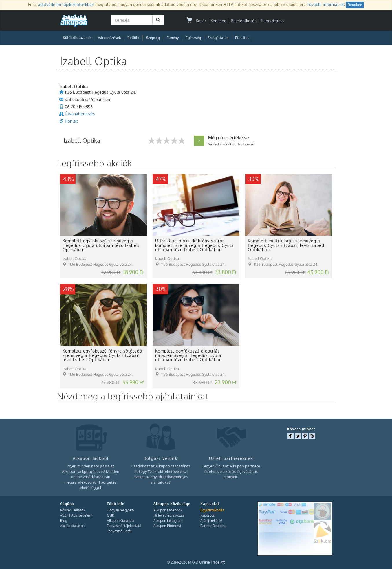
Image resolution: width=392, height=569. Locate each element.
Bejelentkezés (244, 21)
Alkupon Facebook (168, 510)
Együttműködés (212, 510)
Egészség (193, 38)
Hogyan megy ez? (121, 510)
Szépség (153, 38)
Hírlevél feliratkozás (169, 515)
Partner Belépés (213, 526)
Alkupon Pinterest (167, 526)
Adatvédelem (82, 515)
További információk (326, 4)
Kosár (196, 21)
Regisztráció (272, 21)
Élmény (173, 38)
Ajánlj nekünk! (211, 521)
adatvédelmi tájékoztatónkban (66, 4)
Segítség (218, 21)
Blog (64, 521)
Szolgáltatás (218, 38)
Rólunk (65, 510)
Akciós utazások (72, 526)
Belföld (133, 38)
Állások (79, 510)
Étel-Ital (242, 38)
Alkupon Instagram (168, 521)
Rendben (355, 5)
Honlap (72, 121)
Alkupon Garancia (120, 521)
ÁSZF (64, 515)
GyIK (110, 515)
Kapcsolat (208, 515)
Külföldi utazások (77, 38)
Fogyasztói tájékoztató (124, 526)
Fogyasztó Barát (119, 531)
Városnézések (109, 38)
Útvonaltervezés (80, 114)
